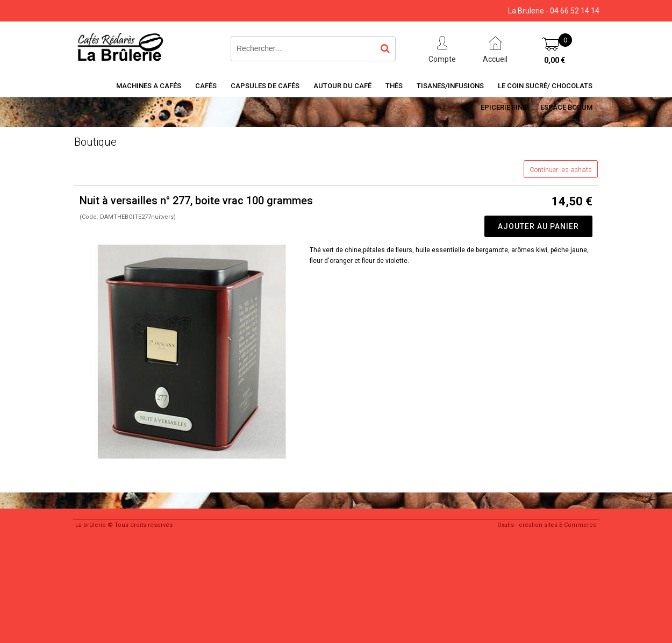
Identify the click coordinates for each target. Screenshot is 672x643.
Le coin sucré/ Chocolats (545, 86)
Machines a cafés (149, 86)
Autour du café (342, 86)
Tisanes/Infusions (450, 86)
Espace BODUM (566, 107)
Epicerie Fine (503, 107)
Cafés (206, 86)
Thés (394, 86)
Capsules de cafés (265, 86)
